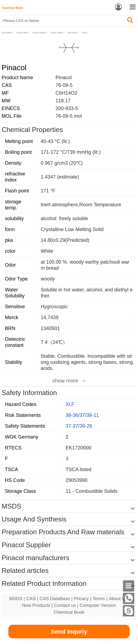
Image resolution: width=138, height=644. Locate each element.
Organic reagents (57, 33)
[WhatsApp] (129, 598)
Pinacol (84, 33)
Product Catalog (22, 33)
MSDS (16, 598)
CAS (31, 598)
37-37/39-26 (79, 426)
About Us (118, 598)
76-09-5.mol (69, 116)
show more (65, 381)
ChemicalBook (7, 33)
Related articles (69, 571)
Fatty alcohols (73, 33)
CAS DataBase (55, 598)
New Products (36, 605)
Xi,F (70, 404)
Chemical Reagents (39, 33)
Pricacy (81, 598)
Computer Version (98, 605)
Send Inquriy (69, 632)
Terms (99, 598)
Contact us (65, 605)
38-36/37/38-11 (82, 415)
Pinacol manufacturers (36, 558)
